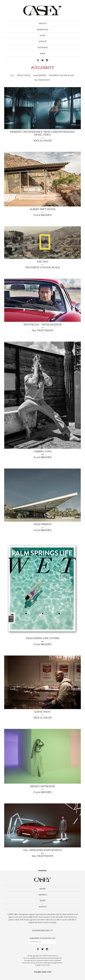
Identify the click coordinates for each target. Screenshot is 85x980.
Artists (42, 24)
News (43, 36)
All (12, 76)
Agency (43, 42)
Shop (43, 54)
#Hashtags (42, 30)
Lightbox (43, 48)
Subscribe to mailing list (43, 939)
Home (43, 889)
